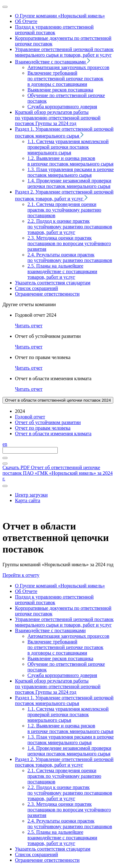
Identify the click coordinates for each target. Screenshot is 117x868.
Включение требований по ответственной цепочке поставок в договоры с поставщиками (65, 647)
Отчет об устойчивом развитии (48, 422)
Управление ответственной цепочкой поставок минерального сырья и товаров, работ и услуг (64, 622)
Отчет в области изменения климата (53, 434)
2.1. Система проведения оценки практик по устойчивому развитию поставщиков (64, 776)
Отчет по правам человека (43, 428)
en (5, 444)
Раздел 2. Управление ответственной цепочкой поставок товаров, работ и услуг (64, 762)
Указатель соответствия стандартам (53, 849)
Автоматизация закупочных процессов (68, 636)
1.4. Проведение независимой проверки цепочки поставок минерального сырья (69, 751)
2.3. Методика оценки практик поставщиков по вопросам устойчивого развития (69, 810)
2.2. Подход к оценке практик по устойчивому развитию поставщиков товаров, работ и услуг (70, 793)
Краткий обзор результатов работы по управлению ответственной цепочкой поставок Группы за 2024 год (58, 686)
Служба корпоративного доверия (62, 675)
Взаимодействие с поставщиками (50, 630)
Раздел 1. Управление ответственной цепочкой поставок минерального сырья (64, 700)
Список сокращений (37, 854)
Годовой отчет (30, 417)
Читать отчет (29, 326)
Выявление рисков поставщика (60, 658)
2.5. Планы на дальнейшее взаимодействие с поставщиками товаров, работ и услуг (62, 838)
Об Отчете (26, 591)
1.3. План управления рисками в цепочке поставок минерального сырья (71, 740)
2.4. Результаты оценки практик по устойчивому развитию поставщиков (70, 824)
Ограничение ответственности (47, 860)
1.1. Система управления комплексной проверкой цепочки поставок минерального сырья (68, 714)
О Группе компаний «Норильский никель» (60, 586)
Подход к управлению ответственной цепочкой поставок (54, 600)
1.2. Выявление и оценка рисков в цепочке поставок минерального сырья (71, 728)
